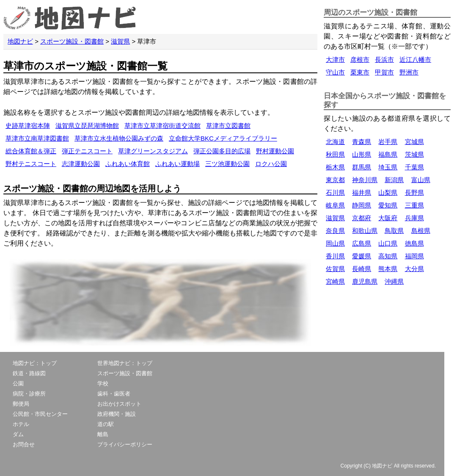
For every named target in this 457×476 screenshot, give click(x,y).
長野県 (414, 192)
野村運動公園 (275, 151)
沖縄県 (394, 281)
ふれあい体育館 (128, 164)
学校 (103, 383)
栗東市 (360, 72)
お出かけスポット (119, 404)
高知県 (388, 256)
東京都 (335, 180)
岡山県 (335, 243)
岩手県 (388, 142)
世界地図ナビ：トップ (125, 363)
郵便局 (21, 404)
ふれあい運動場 (178, 164)
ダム (18, 434)
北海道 (335, 142)
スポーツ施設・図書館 (72, 41)
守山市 (335, 72)
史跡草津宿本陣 (28, 126)
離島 (103, 434)
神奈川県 (365, 180)
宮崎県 (335, 281)
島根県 (421, 231)
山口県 (388, 243)
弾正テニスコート (87, 151)
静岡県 (362, 205)
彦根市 (360, 59)
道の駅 (106, 424)
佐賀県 (335, 269)
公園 (18, 383)
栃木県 (335, 167)
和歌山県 (365, 231)
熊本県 (388, 269)
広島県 (362, 243)
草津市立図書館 (228, 126)
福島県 (388, 154)
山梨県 (388, 192)
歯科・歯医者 (114, 394)
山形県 (362, 154)
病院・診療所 (29, 394)
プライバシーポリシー (125, 444)
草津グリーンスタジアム (153, 151)
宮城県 (414, 142)
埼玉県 (388, 167)
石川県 (335, 192)
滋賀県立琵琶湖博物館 (87, 126)
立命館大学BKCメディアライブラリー (223, 138)
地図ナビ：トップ (35, 363)
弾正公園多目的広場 (222, 151)
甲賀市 (384, 72)
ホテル (21, 424)
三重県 (414, 205)
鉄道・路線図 (29, 373)
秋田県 (335, 154)
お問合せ (24, 444)
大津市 (335, 59)
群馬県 (362, 167)
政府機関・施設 (117, 414)
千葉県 (414, 167)
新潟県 (394, 180)
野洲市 (409, 72)
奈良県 (335, 231)
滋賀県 (120, 41)
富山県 (421, 180)
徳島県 (414, 243)
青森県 (362, 142)
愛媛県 (362, 256)
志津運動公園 (81, 164)
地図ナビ (20, 41)
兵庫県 (414, 218)
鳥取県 (394, 231)
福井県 (362, 192)
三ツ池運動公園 (227, 164)
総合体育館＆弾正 (31, 151)
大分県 (414, 269)
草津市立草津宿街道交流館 (162, 126)
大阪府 (388, 218)
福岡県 (414, 256)
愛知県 (388, 205)
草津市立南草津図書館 (37, 138)
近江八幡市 (415, 59)
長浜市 (384, 59)
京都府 (362, 218)
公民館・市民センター (40, 414)
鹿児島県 (365, 281)
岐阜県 (335, 205)
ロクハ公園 (271, 164)
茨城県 (414, 154)
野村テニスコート (31, 164)
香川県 (335, 256)
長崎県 (362, 269)
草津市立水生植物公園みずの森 (119, 138)
